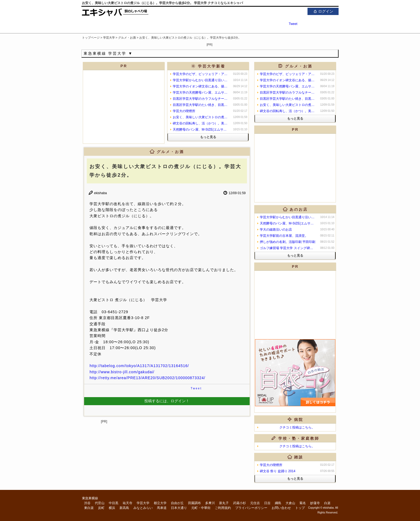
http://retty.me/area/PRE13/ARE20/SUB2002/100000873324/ (147, 378)
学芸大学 (143, 503)
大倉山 (290, 503)
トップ (300, 508)
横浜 (112, 508)
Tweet (293, 24)
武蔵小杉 (239, 503)
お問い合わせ (281, 508)
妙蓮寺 (315, 503)
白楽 (327, 503)
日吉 (267, 503)
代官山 (100, 503)
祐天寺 (127, 503)
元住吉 (255, 503)
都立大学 (160, 503)
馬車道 (162, 508)
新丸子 (224, 503)
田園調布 (194, 503)
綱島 (278, 503)
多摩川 (210, 503)
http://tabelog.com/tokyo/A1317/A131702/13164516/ (139, 366)
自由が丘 (177, 503)
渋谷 (87, 503)
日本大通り (179, 508)
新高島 (124, 508)
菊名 (303, 503)
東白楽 (89, 508)
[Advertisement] (276, 44)
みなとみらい (143, 508)
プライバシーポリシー (251, 508)
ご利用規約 (223, 508)
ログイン (323, 11)
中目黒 (114, 503)
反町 (101, 508)
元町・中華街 (201, 508)
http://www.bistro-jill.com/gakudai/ (122, 372)
